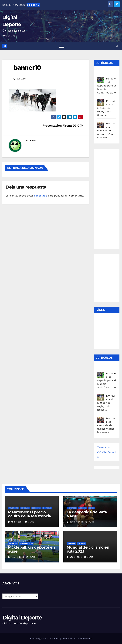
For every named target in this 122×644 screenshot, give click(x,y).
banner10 (27, 68)
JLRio (33, 140)
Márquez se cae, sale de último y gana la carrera (106, 131)
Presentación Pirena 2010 (63, 126)
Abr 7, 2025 (17, 522)
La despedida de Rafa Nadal (87, 514)
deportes (36, 508)
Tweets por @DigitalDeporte (107, 452)
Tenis (91, 508)
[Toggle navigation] (61, 46)
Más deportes (26, 543)
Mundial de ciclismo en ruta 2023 (88, 549)
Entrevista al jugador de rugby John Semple (106, 108)
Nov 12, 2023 (17, 557)
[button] (117, 46)
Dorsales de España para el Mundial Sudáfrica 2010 (107, 86)
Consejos (25, 508)
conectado (41, 196)
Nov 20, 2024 (76, 522)
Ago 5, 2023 (76, 557)
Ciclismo (71, 543)
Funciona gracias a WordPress (45, 639)
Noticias (47, 508)
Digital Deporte (22, 618)
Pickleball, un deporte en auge (31, 549)
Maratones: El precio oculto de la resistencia (29, 514)
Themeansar (86, 639)
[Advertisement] (110, 198)
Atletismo (13, 508)
